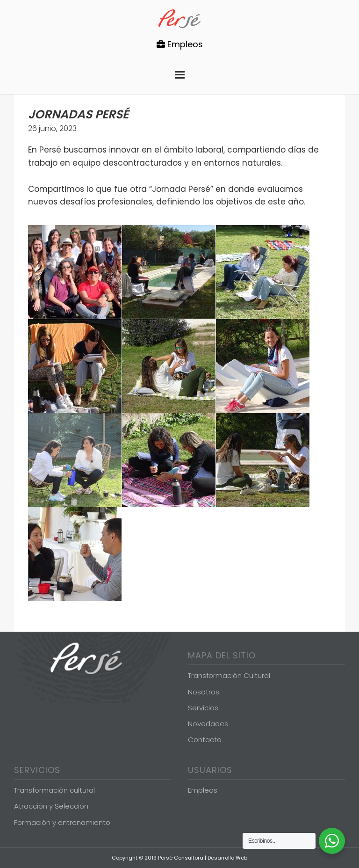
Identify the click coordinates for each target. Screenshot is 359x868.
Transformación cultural (54, 790)
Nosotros (204, 692)
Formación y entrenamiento (62, 822)
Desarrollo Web (227, 858)
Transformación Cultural (229, 675)
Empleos (180, 44)
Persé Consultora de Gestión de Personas (179, 19)
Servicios (203, 708)
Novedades (208, 724)
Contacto (205, 740)
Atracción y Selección (51, 806)
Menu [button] (179, 73)
